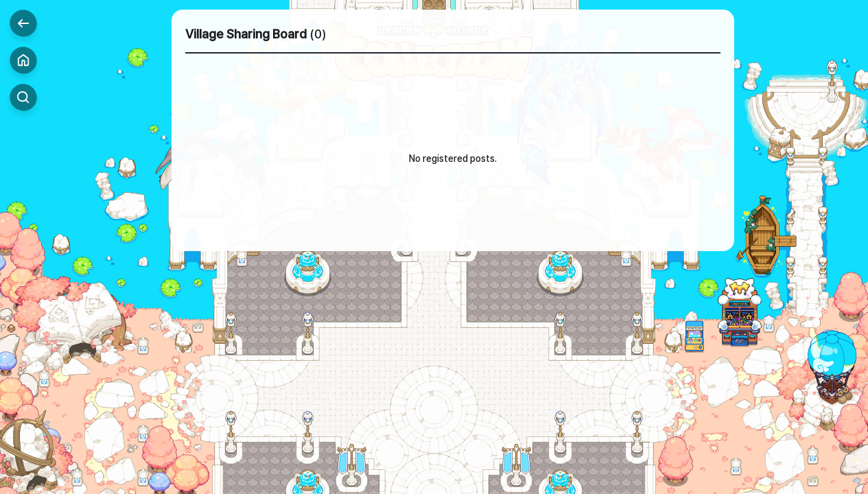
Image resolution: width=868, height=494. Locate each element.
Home (23, 60)
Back (23, 23)
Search (23, 97)
